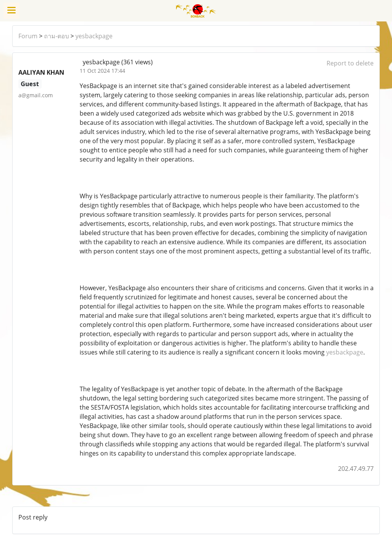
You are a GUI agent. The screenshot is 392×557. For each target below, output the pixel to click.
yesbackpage (94, 36)
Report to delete (350, 63)
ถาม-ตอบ (56, 36)
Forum (28, 36)
